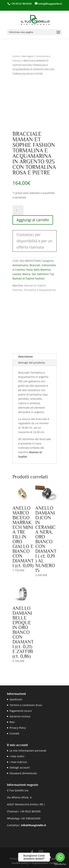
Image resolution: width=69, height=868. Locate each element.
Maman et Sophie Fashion (29, 278)
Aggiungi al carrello (33, 220)
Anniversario (20, 265)
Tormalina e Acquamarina (40, 290)
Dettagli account (20, 768)
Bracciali (35, 265)
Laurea (17, 274)
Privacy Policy (18, 728)
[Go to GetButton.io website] (60, 864)
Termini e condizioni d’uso (26, 705)
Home (16, 56)
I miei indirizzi (18, 762)
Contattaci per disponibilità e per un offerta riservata (34, 241)
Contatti (14, 733)
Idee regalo (27, 56)
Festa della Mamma (38, 270)
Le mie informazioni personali (28, 751)
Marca (26, 274)
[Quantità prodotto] (18, 210)
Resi (12, 722)
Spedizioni (16, 699)
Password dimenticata (23, 773)
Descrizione (25, 357)
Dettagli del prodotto (32, 363)
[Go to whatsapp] (60, 857)
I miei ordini (17, 756)
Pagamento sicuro (21, 711)
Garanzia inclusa (20, 716)
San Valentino (40, 274)
